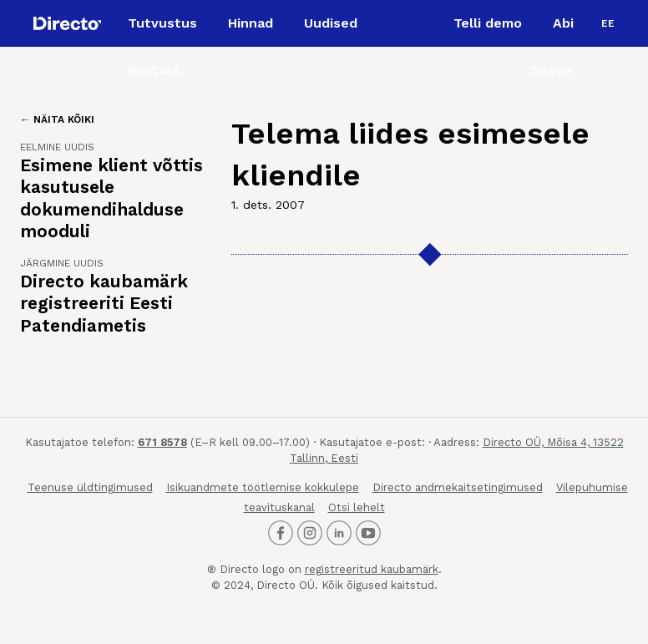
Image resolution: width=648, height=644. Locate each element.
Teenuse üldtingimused (90, 487)
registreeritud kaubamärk (372, 569)
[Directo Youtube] (368, 533)
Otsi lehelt (357, 507)
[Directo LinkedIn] (339, 533)
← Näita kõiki (57, 119)
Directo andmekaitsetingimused (458, 487)
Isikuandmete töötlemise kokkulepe (263, 487)
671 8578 (162, 442)
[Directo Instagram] (310, 533)
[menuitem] (607, 23)
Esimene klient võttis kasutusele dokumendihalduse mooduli (111, 198)
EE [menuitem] (608, 23)
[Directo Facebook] (281, 533)
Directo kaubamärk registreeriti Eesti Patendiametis (104, 303)
